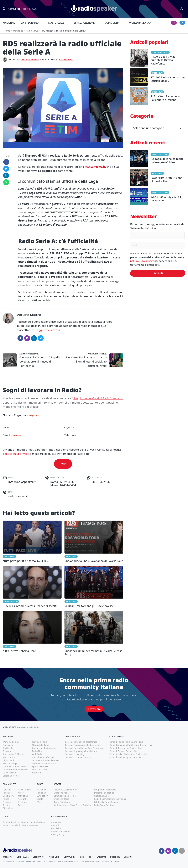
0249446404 (68, 485)
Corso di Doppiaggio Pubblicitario (81, 751)
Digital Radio (9, 760)
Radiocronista (25, 790)
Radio (82, 857)
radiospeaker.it (18, 496)
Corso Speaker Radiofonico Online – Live (129, 754)
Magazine (9, 23)
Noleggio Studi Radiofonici (66, 790)
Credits (116, 861)
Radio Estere (9, 757)
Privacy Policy (58, 835)
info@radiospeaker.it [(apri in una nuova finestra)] (22, 482)
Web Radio (37, 754)
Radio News (32, 31)
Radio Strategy (10, 763)
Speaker (7, 790)
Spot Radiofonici (40, 766)
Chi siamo (56, 822)
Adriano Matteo (30, 59)
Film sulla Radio (40, 742)
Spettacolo (8, 748)
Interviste (37, 773)
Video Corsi (54, 857)
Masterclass (56, 23)
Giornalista (8, 808)
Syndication (42, 796)
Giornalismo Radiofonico (44, 763)
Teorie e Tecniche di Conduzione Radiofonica (24, 822)
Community (112, 23)
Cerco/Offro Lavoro (60, 831)
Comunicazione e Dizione (15, 766)
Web (39, 802)
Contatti (55, 825)
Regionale (41, 793)
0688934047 (67, 482)
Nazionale (41, 790)
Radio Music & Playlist (13, 754)
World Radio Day (140, 23)
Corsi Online (39, 857)
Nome (6, 427)
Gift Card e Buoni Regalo (106, 802)
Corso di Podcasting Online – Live (125, 757)
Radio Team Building (104, 805)
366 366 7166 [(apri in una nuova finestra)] (101, 482)
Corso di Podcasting (75, 754)
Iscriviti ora (94, 709)
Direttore (22, 802)
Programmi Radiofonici (105, 790)
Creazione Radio (61, 799)
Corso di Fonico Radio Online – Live (126, 742)
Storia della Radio (41, 745)
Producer (7, 802)
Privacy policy (74, 861)
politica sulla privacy (16, 454)
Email (13, 435)
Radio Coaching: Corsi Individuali (110, 799)
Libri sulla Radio (40, 770)
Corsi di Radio (30, 23)
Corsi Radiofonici (11, 776)
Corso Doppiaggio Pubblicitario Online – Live (131, 745)
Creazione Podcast (62, 793)
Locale (40, 799)
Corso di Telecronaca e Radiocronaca (83, 745)
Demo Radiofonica (62, 802)
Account (22, 799)
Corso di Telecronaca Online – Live (126, 748)
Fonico (6, 799)
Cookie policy (86, 861)
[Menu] (182, 9)
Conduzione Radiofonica (44, 748)
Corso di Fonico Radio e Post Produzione (84, 748)
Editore (22, 805)
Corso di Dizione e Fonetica (78, 757)
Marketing (23, 796)
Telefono (70, 435)
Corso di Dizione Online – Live (124, 751)
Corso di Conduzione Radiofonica (81, 742)
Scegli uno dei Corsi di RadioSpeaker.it (98, 398)
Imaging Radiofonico (104, 793)
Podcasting (8, 745)
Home (7, 31)
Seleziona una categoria (158, 128)
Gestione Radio (101, 796)
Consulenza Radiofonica (65, 796)
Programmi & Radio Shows (16, 770)
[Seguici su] (182, 851)
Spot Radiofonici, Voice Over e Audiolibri (73, 805)
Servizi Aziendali (85, 23)
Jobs (90, 857)
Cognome (69, 427)
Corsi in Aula (23, 857)
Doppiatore (8, 796)
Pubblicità (56, 828)
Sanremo (7, 751)
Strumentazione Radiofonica (46, 760)
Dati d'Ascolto (11, 602)
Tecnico (6, 805)
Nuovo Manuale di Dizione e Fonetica (21, 825)
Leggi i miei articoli (48, 330)
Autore (21, 793)
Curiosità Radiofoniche (161, 52)
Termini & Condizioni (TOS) (102, 861)
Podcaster (8, 793)
